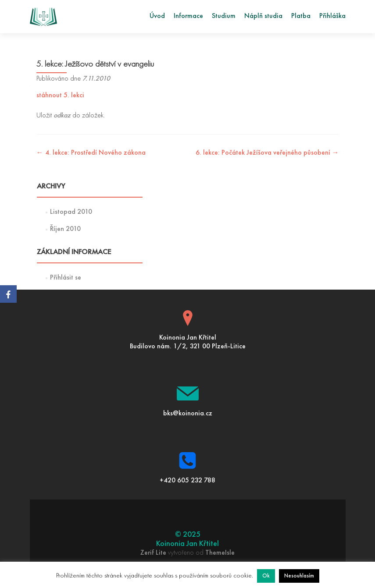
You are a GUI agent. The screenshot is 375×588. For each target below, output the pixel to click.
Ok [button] (266, 576)
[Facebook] (8, 294)
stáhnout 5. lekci (60, 96)
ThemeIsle (220, 553)
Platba (301, 16)
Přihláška (332, 16)
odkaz (62, 116)
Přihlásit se (66, 278)
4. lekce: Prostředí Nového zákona (91, 153)
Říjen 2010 (65, 229)
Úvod (157, 16)
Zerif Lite (154, 553)
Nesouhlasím (299, 576)
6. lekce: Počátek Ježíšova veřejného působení (267, 153)
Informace (188, 16)
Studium (224, 16)
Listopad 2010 (71, 212)
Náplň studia (263, 16)
